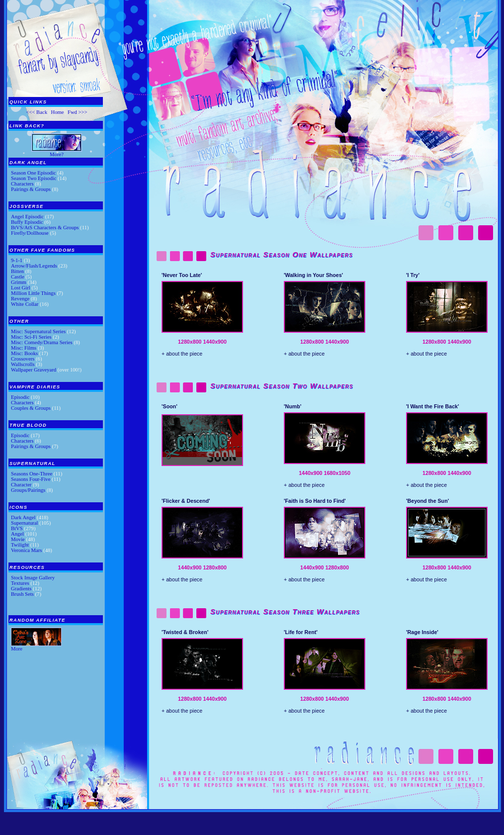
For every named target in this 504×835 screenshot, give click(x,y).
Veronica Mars (26, 550)
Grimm (19, 282)
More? (57, 154)
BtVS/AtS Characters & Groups (45, 228)
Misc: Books (24, 353)
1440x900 (214, 342)
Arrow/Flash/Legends (34, 266)
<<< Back (37, 112)
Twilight (20, 545)
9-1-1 (17, 260)
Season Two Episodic (34, 178)
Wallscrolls (23, 364)
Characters (22, 184)
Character (21, 485)
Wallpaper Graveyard (34, 370)
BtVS (17, 528)
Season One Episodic (34, 173)
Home (57, 112)
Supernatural (24, 523)
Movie (18, 539)
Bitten (17, 271)
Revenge (20, 299)
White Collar (25, 304)
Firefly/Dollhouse (30, 233)
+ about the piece (182, 354)
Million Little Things (33, 293)
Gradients (21, 589)
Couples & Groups (31, 408)
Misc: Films (24, 348)
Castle (18, 277)
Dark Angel (23, 517)
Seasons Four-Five (31, 479)
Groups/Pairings (28, 490)
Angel (17, 534)
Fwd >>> (78, 112)
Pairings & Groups (31, 189)
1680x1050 (337, 473)
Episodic (20, 397)
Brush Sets (22, 594)
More (17, 649)
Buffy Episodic (27, 222)
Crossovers (23, 359)
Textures (20, 583)
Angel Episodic (27, 217)
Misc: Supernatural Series (38, 331)
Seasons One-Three (32, 474)
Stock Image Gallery (33, 578)
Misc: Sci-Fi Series (31, 337)
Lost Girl (21, 288)
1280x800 (190, 342)
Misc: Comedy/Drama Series (42, 342)
